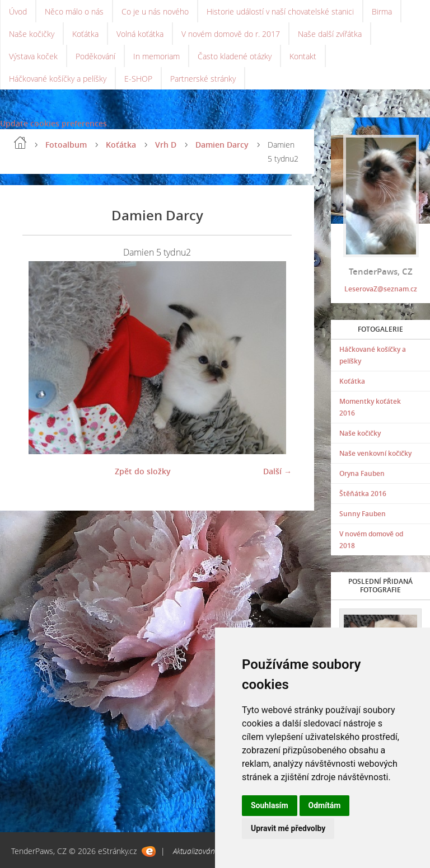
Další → (277, 471)
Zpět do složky (143, 471)
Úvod (18, 11)
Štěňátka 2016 (363, 494)
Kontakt (303, 56)
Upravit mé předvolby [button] (288, 828)
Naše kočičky (32, 34)
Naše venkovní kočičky (375, 453)
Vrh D (166, 145)
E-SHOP (138, 79)
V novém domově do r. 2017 (231, 34)
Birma (382, 11)
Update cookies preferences (53, 123)
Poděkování (95, 56)
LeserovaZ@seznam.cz (381, 289)
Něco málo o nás (74, 11)
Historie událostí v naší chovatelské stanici (280, 11)
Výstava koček (33, 56)
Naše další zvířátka (330, 34)
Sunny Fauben (363, 514)
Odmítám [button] (325, 805)
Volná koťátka (140, 34)
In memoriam (156, 56)
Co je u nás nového (155, 11)
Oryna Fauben (362, 473)
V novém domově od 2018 (371, 540)
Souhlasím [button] (270, 805)
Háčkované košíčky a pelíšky (58, 79)
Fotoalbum (66, 145)
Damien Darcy (222, 145)
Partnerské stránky (203, 79)
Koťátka (85, 34)
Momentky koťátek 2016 (370, 407)
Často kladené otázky (235, 56)
